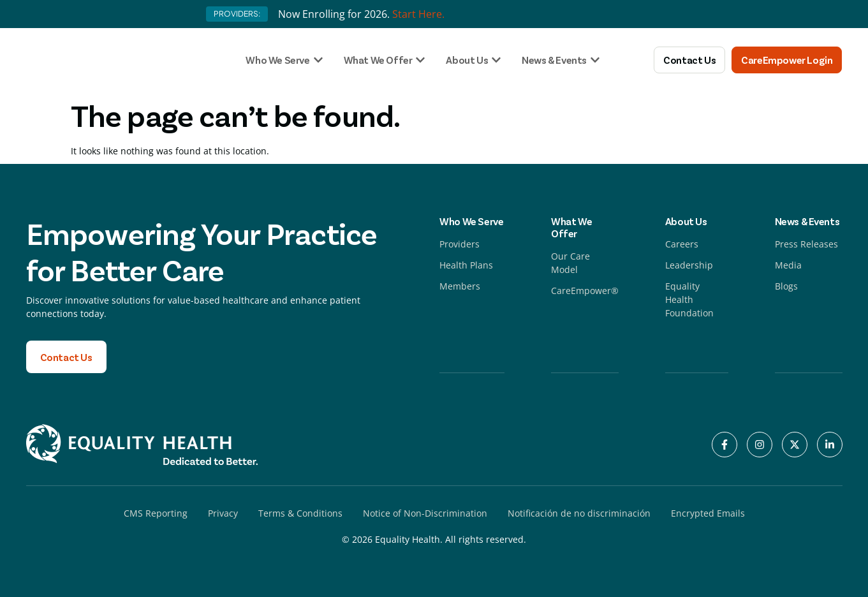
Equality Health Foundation (689, 299)
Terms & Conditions (300, 513)
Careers (682, 244)
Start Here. (418, 14)
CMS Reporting (156, 513)
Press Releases (806, 244)
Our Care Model (570, 263)
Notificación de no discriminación (579, 513)
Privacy (223, 513)
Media (788, 265)
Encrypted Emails (708, 513)
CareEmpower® (585, 291)
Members (460, 286)
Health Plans (466, 265)
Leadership (689, 265)
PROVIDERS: (237, 14)
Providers (460, 244)
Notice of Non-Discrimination (425, 513)
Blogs (786, 286)
